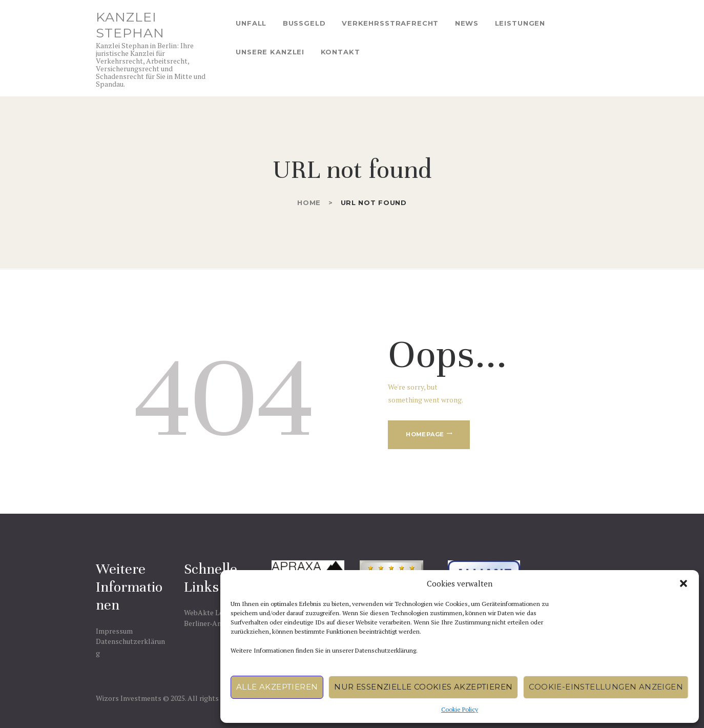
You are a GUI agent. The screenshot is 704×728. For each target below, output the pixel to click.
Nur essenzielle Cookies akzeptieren (423, 687)
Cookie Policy (460, 709)
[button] (684, 583)
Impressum (114, 631)
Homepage (425, 434)
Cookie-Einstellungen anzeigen (606, 687)
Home (309, 203)
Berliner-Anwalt (210, 623)
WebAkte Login (209, 612)
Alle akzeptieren (277, 687)
